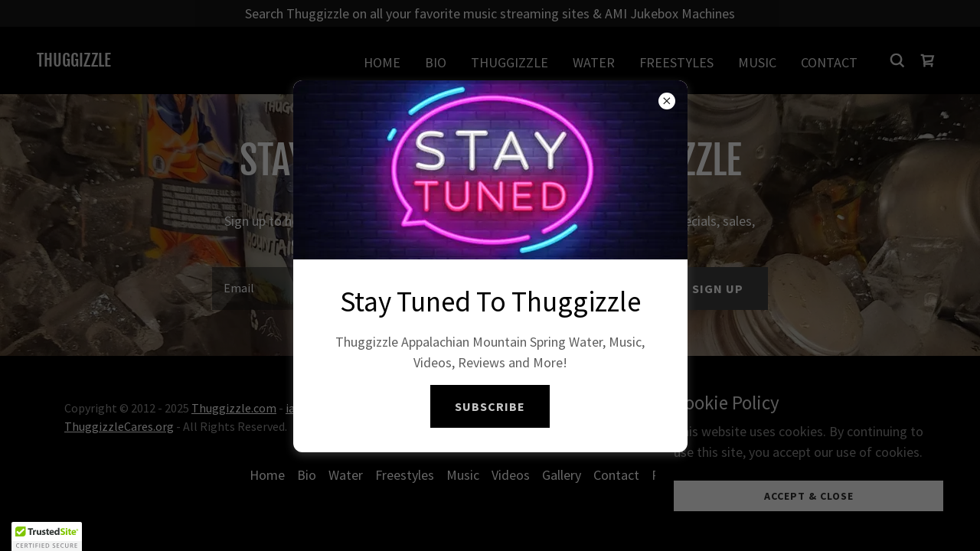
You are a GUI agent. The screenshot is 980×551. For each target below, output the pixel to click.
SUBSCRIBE (490, 406)
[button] (47, 536)
